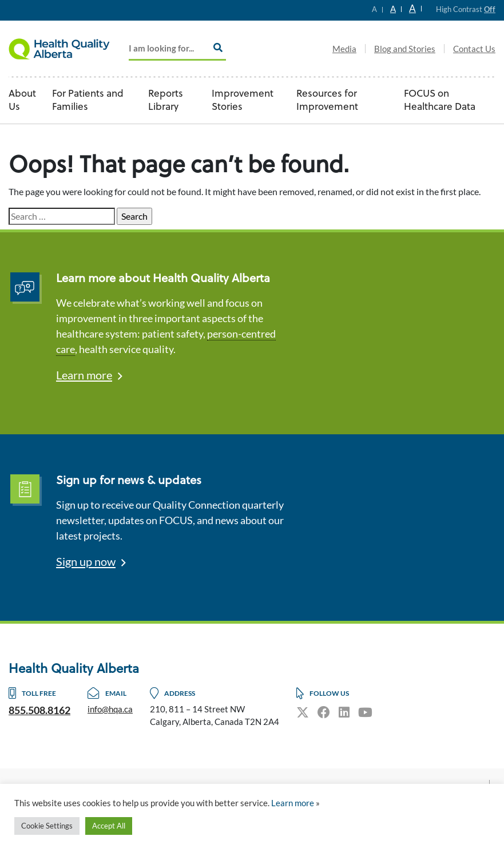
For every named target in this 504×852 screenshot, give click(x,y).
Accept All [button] (109, 826)
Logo (66, 49)
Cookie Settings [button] (47, 826)
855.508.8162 (39, 710)
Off (490, 9)
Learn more (84, 375)
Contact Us (474, 49)
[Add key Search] (177, 49)
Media (344, 49)
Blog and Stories (405, 49)
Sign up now (86, 561)
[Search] (218, 47)
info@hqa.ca (110, 709)
